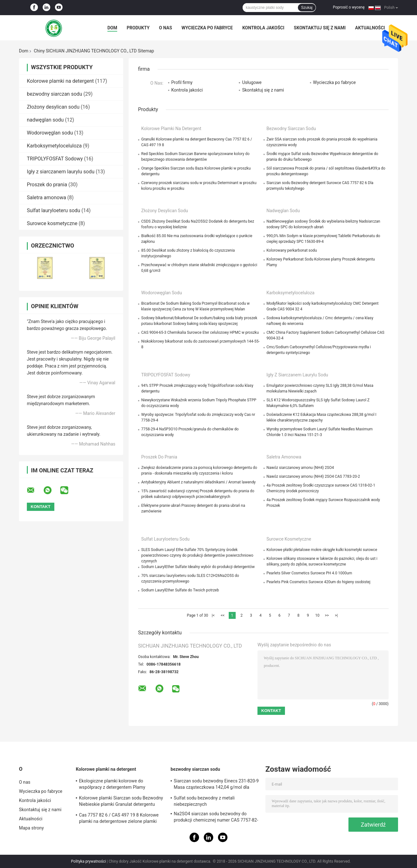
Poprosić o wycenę (349, 7)
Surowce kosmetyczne (52, 223)
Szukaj (307, 8)
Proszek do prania (47, 185)
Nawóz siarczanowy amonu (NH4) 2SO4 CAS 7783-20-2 (313, 476)
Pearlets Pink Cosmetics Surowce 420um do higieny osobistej (319, 582)
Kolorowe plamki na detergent (60, 81)
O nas (165, 28)
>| (336, 615)
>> (327, 615)
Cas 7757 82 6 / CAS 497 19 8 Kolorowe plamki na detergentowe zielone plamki (119, 818)
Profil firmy (182, 82)
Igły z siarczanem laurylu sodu (61, 172)
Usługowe (252, 82)
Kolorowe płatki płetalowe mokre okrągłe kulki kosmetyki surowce (322, 550)
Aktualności (370, 28)
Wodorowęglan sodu (50, 133)
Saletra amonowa (46, 198)
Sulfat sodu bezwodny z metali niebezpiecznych (204, 801)
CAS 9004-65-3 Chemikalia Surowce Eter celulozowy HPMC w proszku (200, 332)
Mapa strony (31, 828)
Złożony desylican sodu (53, 107)
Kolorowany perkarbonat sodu (292, 250)
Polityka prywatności (88, 861)
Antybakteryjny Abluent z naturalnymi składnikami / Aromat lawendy (198, 482)
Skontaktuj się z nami (320, 28)
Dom (112, 28)
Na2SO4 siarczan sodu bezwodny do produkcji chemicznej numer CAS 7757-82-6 (216, 818)
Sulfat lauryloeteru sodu (54, 210)
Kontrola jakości (263, 28)
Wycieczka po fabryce (207, 28)
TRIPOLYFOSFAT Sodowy (55, 159)
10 (317, 615)
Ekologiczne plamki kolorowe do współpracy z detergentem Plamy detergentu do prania (112, 785)
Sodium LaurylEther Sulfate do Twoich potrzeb (180, 590)
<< (223, 615)
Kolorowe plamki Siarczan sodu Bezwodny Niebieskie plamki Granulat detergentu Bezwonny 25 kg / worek (121, 802)
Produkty (138, 28)
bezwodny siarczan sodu (54, 94)
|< (213, 615)
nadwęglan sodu (45, 120)
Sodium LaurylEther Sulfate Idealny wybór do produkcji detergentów (198, 567)
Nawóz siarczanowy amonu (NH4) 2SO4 (300, 468)
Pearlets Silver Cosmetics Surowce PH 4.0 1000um (309, 573)
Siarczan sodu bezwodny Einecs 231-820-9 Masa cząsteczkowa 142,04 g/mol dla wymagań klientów (216, 785)
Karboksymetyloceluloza (54, 146)
